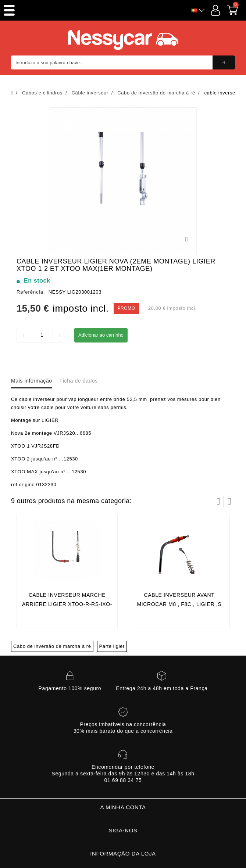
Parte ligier (112, 646)
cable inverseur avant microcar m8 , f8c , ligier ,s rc (179, 604)
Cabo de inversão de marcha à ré (52, 646)
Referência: (31, 292)
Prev (218, 501)
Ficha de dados (79, 381)
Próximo (229, 501)
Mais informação (32, 381)
